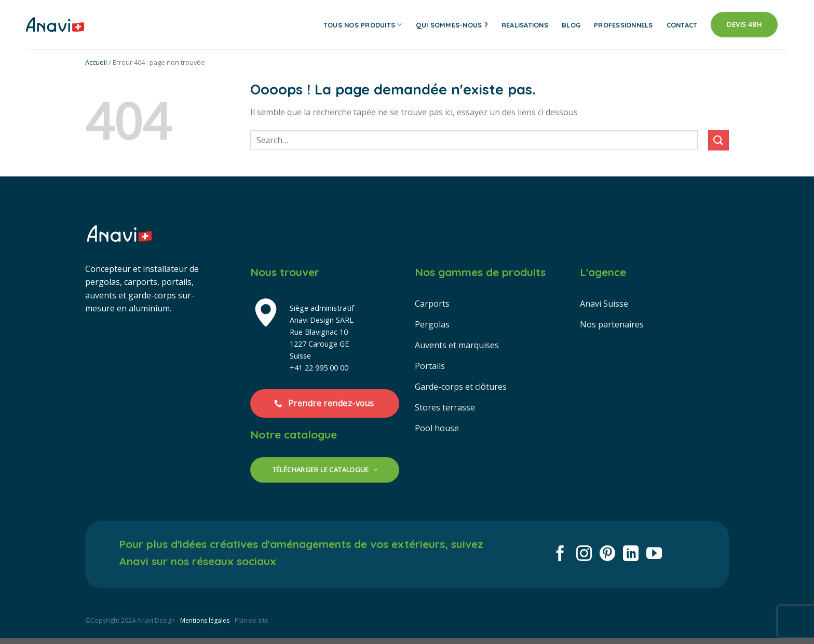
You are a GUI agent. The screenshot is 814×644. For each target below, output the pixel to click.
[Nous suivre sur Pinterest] (607, 554)
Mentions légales (205, 620)
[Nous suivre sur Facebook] (560, 554)
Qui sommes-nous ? (452, 25)
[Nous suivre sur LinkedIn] (631, 554)
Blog (571, 25)
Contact (682, 25)
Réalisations (525, 25)
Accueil (96, 62)
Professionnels (623, 25)
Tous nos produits (363, 25)
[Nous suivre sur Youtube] (654, 554)
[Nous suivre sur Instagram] (584, 554)
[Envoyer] (718, 140)
